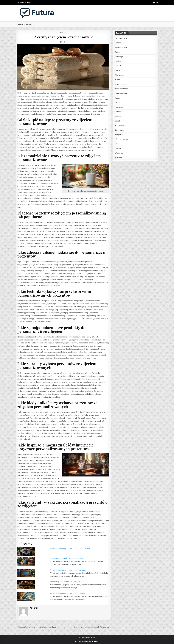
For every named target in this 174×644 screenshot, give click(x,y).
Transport (119, 130)
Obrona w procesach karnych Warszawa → (92, 627)
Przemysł (119, 107)
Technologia (120, 126)
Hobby (118, 66)
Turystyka (119, 135)
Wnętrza (119, 153)
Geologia (119, 61)
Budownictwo (121, 47)
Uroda (118, 144)
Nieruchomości (122, 89)
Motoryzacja (120, 84)
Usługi (118, 148)
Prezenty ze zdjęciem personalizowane (63, 37)
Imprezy (119, 70)
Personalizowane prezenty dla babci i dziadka (70, 549)
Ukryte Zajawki (122, 139)
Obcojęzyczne (121, 93)
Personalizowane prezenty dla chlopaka (67, 593)
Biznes (64, 32)
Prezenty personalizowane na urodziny (67, 558)
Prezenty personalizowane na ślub (65, 582)
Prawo (118, 103)
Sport (117, 121)
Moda (117, 80)
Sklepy (118, 116)
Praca (117, 98)
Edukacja (119, 57)
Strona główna (25, 2)
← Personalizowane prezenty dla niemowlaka (36, 627)
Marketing (119, 75)
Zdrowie (119, 158)
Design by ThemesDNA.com (87, 641)
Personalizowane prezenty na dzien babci (68, 570)
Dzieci (118, 52)
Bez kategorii (121, 38)
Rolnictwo (119, 112)
